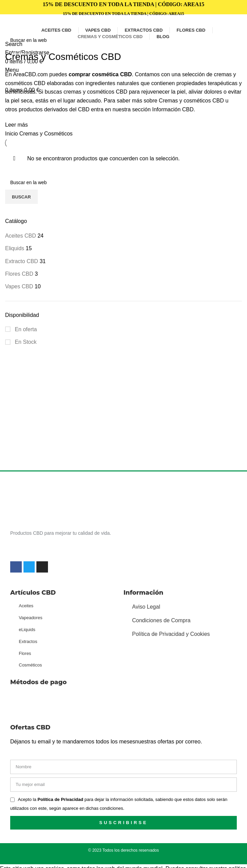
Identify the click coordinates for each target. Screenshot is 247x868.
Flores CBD (19, 274)
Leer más (17, 125)
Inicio (12, 134)
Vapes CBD (19, 286)
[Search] (123, 40)
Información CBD (173, 109)
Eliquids (15, 248)
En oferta (25, 329)
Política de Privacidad (61, 799)
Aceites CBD (21, 236)
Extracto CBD (22, 261)
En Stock (25, 342)
